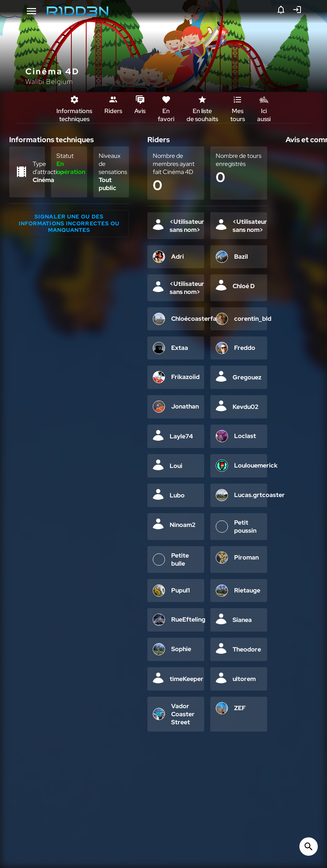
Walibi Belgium (49, 81)
